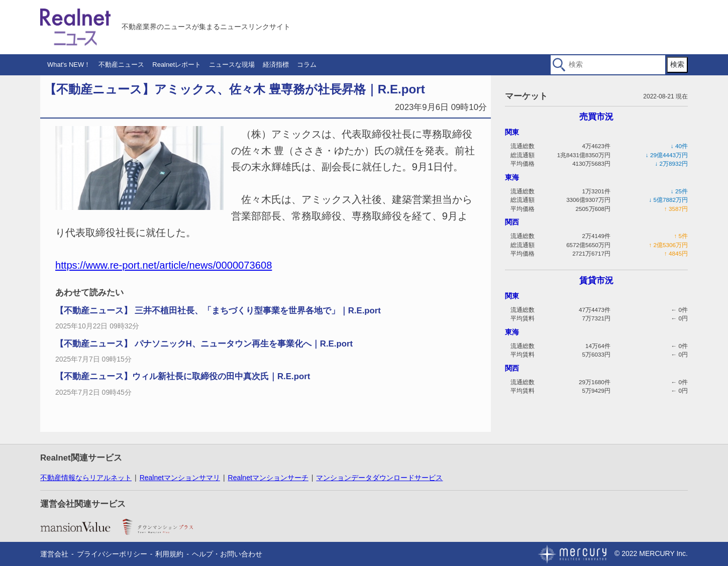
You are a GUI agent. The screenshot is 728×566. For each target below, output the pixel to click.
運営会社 (54, 554)
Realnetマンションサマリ (180, 478)
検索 (677, 64)
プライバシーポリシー (112, 554)
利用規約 (169, 554)
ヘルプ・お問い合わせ (227, 554)
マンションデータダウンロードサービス (379, 478)
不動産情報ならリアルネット (86, 478)
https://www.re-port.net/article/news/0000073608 (164, 265)
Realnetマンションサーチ (268, 478)
